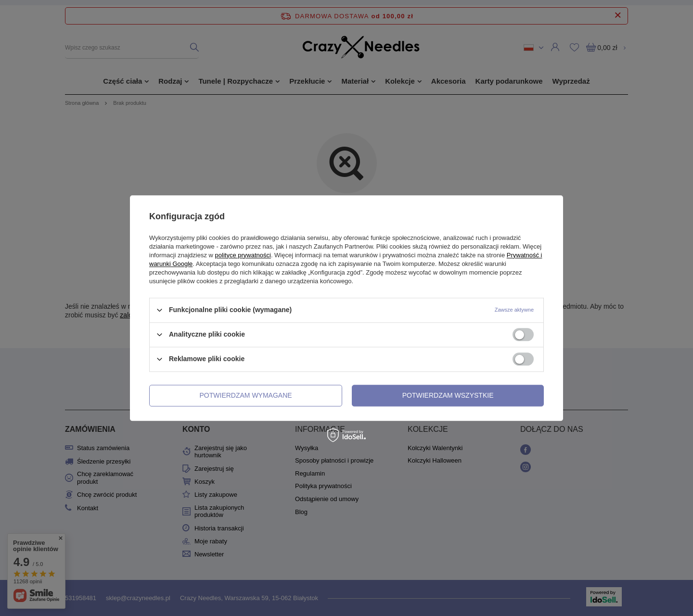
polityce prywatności (243, 255)
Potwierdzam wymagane (246, 395)
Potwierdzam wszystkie (448, 395)
